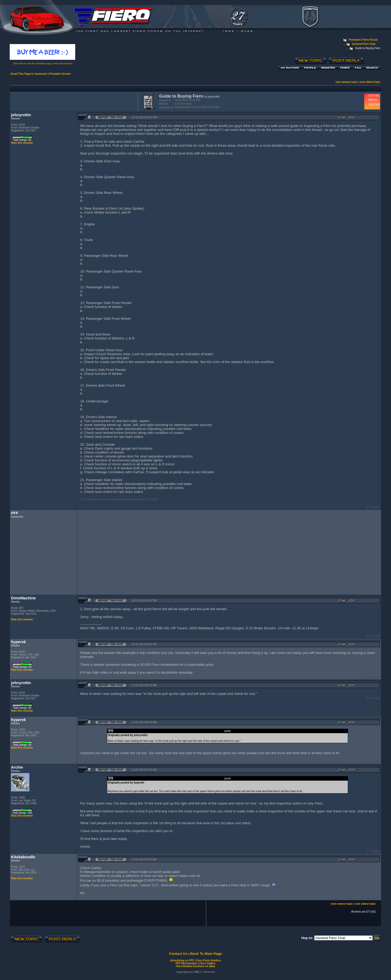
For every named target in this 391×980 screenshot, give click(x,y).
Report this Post (111, 117)
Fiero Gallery (207, 963)
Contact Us (178, 954)
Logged (375, 507)
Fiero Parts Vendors (208, 960)
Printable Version (60, 74)
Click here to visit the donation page (32, 63)
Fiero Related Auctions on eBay (195, 966)
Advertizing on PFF (182, 960)
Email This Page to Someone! (29, 74)
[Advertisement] (73, 101)
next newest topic (346, 82)
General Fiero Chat (364, 44)
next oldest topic (370, 82)
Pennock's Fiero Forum (363, 40)
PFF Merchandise (186, 963)
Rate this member (22, 143)
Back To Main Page (206, 954)
